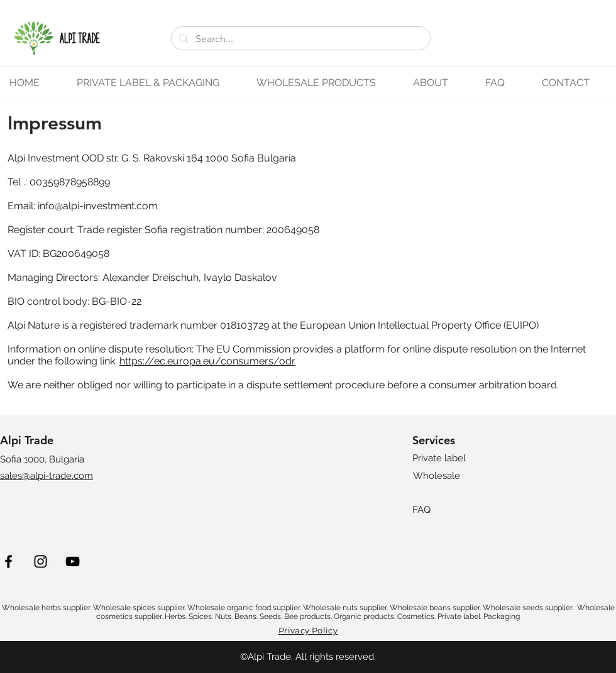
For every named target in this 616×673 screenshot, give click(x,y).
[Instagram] (41, 561)
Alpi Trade (27, 440)
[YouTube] (73, 561)
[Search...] (300, 39)
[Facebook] (8, 561)
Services (434, 440)
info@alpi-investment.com (98, 206)
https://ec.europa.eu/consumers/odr (207, 361)
